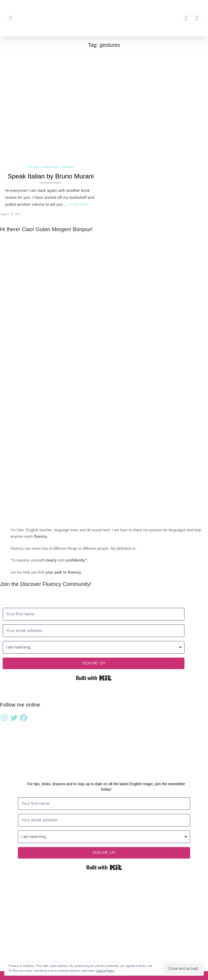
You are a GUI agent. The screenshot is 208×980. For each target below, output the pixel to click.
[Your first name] (94, 614)
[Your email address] (94, 631)
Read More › (80, 204)
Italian (33, 167)
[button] (11, 18)
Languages (50, 167)
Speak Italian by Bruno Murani (51, 176)
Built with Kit (94, 678)
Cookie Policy (105, 971)
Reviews (68, 167)
